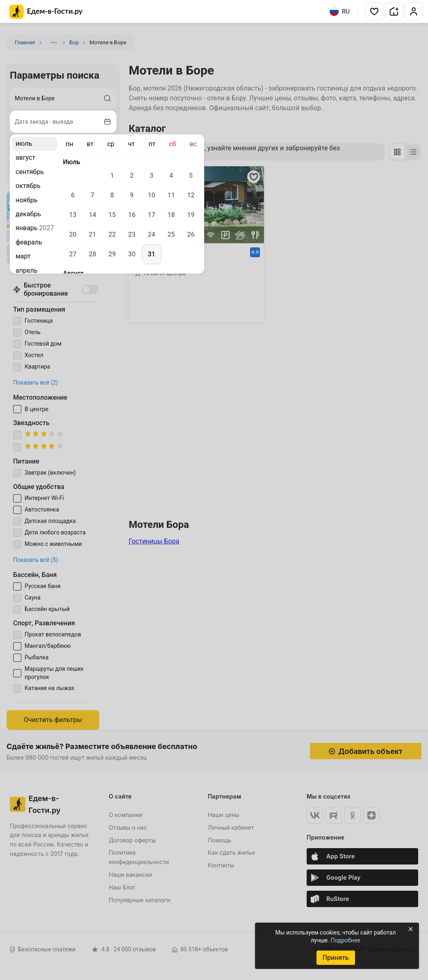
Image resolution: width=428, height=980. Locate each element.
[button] (374, 11)
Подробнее (345, 940)
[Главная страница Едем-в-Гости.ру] (46, 12)
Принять (335, 958)
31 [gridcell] (151, 254)
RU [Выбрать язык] (340, 11)
